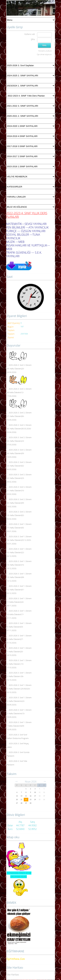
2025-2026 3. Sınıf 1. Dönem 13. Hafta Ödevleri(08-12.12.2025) (19, 577)
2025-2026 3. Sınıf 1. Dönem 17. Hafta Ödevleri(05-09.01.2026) (19, 528)
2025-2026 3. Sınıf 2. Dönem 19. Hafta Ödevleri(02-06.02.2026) (19, 515)
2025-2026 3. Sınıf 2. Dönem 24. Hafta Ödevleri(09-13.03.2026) (19, 453)
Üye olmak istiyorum (44, 54)
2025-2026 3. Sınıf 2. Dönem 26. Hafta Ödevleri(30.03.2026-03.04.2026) (19, 429)
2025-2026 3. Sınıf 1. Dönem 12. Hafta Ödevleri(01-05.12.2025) (19, 590)
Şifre (33, 39)
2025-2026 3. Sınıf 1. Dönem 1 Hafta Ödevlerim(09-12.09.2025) (19, 726)
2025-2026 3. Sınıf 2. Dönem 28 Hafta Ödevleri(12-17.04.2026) (19, 392)
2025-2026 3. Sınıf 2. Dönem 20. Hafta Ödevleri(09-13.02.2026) (19, 503)
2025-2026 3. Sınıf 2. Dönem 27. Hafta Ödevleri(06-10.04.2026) (19, 416)
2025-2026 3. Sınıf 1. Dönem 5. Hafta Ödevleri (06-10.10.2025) (19, 676)
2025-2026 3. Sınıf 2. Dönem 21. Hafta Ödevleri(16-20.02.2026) (19, 490)
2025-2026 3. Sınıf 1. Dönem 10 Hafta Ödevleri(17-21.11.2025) (19, 614)
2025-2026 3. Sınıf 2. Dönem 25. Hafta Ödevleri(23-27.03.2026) (19, 441)
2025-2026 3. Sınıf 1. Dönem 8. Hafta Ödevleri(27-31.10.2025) (19, 639)
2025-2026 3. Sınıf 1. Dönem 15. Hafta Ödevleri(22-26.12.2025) (19, 552)
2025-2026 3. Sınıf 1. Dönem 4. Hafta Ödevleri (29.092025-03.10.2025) (19, 689)
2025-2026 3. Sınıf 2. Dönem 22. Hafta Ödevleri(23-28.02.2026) (19, 478)
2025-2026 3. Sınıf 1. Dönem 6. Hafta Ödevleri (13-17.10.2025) (19, 664)
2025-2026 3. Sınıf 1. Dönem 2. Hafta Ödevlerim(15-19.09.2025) (19, 713)
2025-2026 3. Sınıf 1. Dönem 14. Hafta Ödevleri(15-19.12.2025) (19, 565)
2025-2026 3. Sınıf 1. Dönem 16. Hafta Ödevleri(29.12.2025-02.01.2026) (19, 540)
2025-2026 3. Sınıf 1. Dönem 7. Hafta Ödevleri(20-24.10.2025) (19, 652)
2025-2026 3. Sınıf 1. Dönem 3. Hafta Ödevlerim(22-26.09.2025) (19, 701)
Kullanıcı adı (30, 34)
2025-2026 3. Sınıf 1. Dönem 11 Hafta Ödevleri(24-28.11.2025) (19, 602)
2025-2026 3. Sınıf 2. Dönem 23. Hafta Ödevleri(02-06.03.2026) (19, 466)
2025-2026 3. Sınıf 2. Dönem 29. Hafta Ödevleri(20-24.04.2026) (19, 369)
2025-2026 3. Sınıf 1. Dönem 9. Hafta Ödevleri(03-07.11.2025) (19, 627)
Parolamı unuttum (45, 51)
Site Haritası (13, 975)
